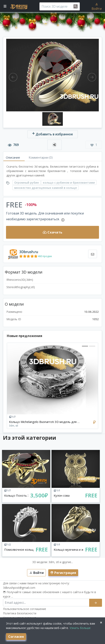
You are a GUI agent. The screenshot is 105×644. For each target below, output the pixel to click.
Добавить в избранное (53, 134)
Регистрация (63, 573)
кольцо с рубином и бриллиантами (69, 183)
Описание (13, 157)
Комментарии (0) (41, 157)
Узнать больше (80, 628)
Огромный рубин (27, 183)
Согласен (16, 637)
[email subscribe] (46, 603)
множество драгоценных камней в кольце (45, 188)
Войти (97, 6)
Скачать (53, 232)
